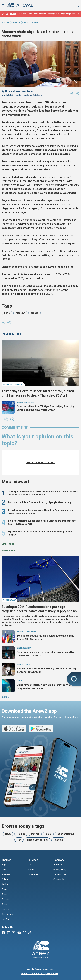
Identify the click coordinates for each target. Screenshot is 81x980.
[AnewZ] (41, 950)
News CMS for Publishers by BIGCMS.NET (39, 974)
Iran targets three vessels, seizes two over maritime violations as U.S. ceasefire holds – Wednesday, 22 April (43, 493)
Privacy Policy (60, 869)
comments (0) (15, 427)
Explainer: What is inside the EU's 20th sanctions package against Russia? (40, 533)
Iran (19, 840)
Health (5, 884)
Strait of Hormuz (66, 834)
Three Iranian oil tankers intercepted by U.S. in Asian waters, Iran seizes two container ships (40, 512)
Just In (31, 869)
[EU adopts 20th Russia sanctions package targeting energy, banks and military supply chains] (40, 579)
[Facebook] (3, 933)
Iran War (6, 919)
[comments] (72, 93)
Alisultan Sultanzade (15, 91)
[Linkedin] (9, 933)
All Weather (33, 874)
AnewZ (39, 969)
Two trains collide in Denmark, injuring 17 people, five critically (39, 502)
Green (4, 894)
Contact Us (59, 879)
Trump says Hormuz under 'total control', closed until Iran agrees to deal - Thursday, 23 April (38, 393)
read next (12, 334)
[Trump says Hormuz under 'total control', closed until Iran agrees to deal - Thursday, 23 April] (40, 363)
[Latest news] (78, 14)
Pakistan (58, 840)
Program (6, 899)
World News (31, 22)
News (7, 313)
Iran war (35, 834)
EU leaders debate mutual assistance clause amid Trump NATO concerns (45, 637)
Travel (5, 889)
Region (5, 865)
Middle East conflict (37, 840)
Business (6, 874)
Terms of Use (60, 874)
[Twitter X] (14, 933)
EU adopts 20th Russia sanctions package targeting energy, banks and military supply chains (48, 14)
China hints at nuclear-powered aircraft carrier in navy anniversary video (45, 687)
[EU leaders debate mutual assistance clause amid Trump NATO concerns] (8, 636)
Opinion (5, 909)
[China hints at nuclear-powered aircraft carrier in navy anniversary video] (8, 686)
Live (29, 865)
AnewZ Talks (8, 914)
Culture (5, 879)
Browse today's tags (23, 826)
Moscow (20, 313)
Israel (48, 834)
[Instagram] (24, 933)
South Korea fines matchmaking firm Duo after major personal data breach (48, 670)
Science (5, 904)
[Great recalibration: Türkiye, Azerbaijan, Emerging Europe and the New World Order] (8, 407)
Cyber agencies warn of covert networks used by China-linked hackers (45, 654)
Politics (21, 834)
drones (35, 313)
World (16, 22)
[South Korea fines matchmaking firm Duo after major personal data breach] (8, 669)
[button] (6, 420)
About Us (58, 865)
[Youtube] (19, 933)
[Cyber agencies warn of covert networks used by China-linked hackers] (8, 653)
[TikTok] (30, 933)
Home (5, 22)
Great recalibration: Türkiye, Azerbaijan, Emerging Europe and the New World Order (46, 408)
